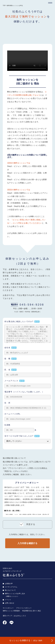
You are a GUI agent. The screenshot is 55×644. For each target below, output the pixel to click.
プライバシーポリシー (24, 609)
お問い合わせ (10, 604)
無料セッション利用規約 (11, 612)
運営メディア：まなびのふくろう (14, 616)
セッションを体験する (25, 640)
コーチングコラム (11, 588)
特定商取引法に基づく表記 (32, 612)
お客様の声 (9, 584)
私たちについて (10, 591)
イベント (8, 600)
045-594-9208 (32, 305)
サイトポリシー (8, 609)
